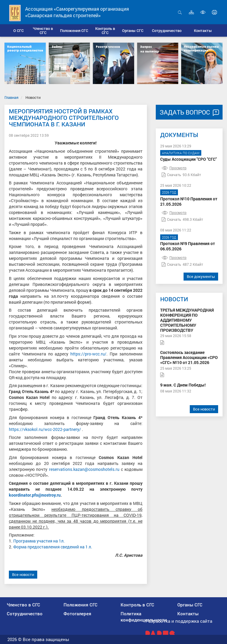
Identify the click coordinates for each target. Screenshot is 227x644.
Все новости (23, 574)
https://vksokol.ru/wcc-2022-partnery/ (45, 429)
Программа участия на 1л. (39, 541)
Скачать (171, 175)
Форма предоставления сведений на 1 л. (53, 547)
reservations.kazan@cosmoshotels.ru (84, 469)
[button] (43, 30)
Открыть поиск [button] (180, 12)
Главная (11, 97)
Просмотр (174, 168)
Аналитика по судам (181, 153)
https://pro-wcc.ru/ (88, 354)
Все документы (201, 276)
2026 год (169, 192)
